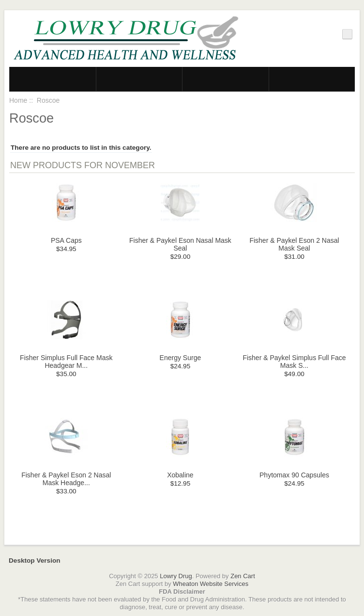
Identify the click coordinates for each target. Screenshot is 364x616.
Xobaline (180, 475)
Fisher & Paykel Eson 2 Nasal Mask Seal (294, 244)
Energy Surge (181, 358)
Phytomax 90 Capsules (294, 475)
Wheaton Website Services (211, 584)
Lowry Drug (176, 576)
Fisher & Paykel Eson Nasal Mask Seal (180, 244)
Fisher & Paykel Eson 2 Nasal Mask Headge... (66, 479)
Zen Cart (243, 576)
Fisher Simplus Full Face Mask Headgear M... (66, 362)
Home (18, 100)
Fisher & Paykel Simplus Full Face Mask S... (294, 362)
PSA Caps (66, 240)
